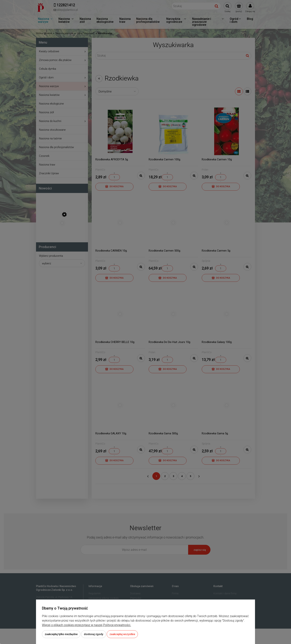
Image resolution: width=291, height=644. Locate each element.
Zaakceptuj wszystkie (122, 634)
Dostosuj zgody (94, 634)
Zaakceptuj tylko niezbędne (61, 634)
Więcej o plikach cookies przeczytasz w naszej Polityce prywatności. (86, 625)
